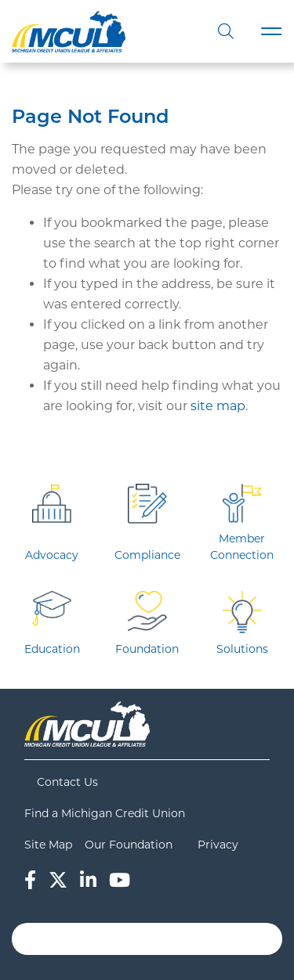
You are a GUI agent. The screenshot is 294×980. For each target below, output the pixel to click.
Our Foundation (129, 845)
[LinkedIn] (88, 880)
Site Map (48, 845)
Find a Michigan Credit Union (105, 813)
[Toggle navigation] (271, 32)
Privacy (218, 845)
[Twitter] (58, 880)
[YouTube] (120, 880)
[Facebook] (30, 880)
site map (218, 406)
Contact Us (67, 782)
